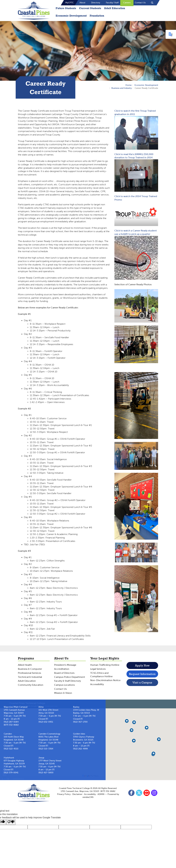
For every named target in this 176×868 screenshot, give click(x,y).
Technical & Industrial (30, 677)
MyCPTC (70, 3)
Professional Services (29, 673)
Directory (96, 3)
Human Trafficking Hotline (105, 665)
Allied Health (25, 665)
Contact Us (140, 3)
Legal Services (98, 669)
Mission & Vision (63, 693)
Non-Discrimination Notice (105, 680)
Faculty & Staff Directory (67, 681)
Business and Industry (122, 88)
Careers (127, 3)
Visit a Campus (142, 682)
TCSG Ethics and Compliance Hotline (101, 675)
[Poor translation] (11, 822)
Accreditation (62, 669)
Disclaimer (77, 794)
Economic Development (71, 16)
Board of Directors (64, 673)
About (82, 3)
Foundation (97, 16)
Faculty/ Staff (112, 3)
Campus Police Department (70, 677)
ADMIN (101, 794)
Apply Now (142, 665)
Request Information (142, 674)
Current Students (90, 8)
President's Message (65, 665)
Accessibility (97, 684)
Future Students (66, 8)
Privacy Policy (64, 794)
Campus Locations (64, 685)
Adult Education (115, 8)
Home (128, 85)
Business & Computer (30, 669)
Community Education (31, 685)
